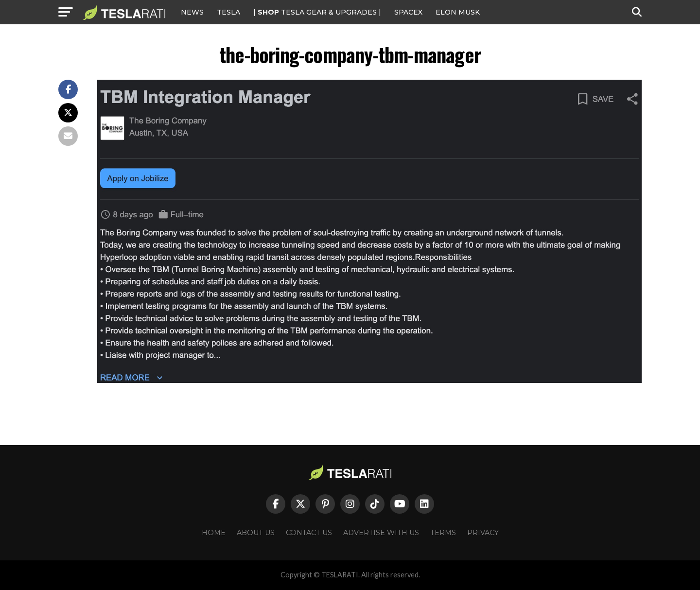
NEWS (192, 12)
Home (214, 533)
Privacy (483, 533)
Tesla (228, 12)
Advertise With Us (381, 533)
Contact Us (309, 533)
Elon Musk (458, 12)
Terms (443, 533)
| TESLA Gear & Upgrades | (317, 12)
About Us (256, 533)
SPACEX (408, 12)
